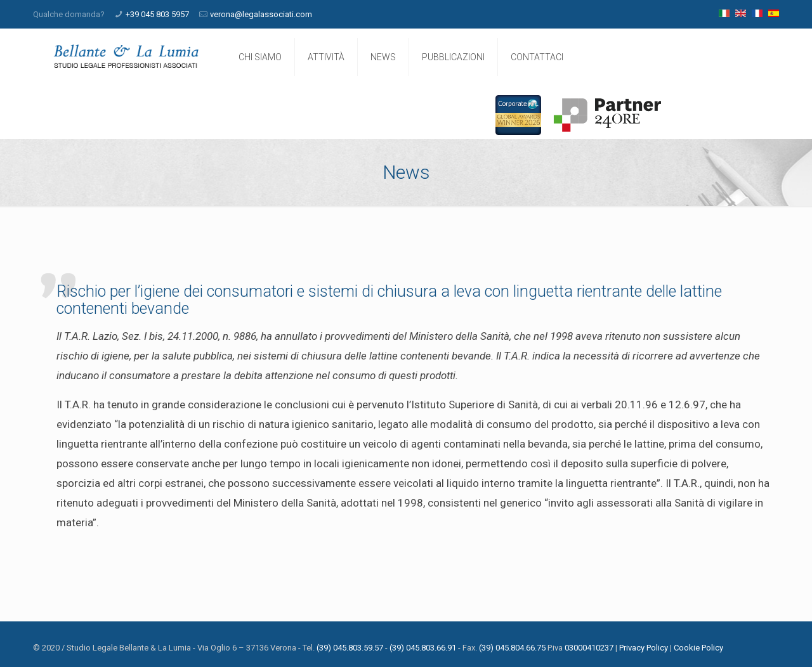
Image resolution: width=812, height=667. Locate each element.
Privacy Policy (644, 648)
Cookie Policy (698, 648)
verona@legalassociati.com (261, 14)
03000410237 (589, 648)
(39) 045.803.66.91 (423, 648)
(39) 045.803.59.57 (350, 648)
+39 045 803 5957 (157, 14)
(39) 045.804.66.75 (512, 648)
